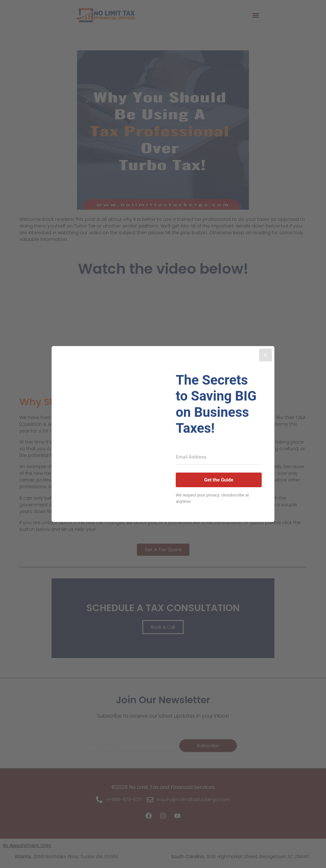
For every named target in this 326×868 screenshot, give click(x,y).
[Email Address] (219, 457)
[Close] (266, 355)
